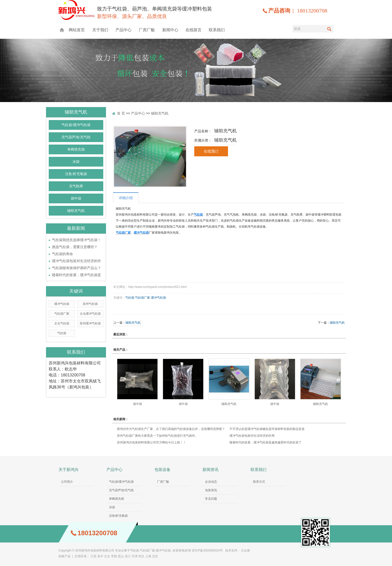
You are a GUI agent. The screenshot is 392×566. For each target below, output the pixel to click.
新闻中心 (170, 30)
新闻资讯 (210, 470)
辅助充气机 (76, 211)
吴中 (100, 556)
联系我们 (217, 30)
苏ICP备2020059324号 (207, 550)
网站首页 (77, 30)
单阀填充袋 (76, 149)
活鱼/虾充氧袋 (76, 174)
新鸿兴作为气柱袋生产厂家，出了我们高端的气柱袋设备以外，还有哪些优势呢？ (171, 429)
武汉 (141, 556)
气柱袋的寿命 (62, 254)
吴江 (128, 556)
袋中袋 (76, 198)
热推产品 (64, 556)
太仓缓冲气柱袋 (90, 314)
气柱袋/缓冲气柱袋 (76, 125)
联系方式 (259, 482)
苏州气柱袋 (90, 304)
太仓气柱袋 (62, 323)
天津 (134, 556)
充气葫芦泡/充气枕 (76, 137)
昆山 (121, 556)
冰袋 (76, 162)
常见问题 (211, 499)
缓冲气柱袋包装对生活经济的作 (76, 261)
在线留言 (193, 30)
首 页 (121, 113)
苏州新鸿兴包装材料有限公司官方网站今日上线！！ (151, 442)
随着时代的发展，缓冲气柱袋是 (76, 275)
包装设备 (162, 470)
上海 (148, 556)
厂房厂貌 (147, 30)
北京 (155, 556)
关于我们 (100, 30)
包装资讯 (211, 490)
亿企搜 (245, 550)
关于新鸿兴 (68, 470)
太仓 (107, 556)
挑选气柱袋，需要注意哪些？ (75, 247)
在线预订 (211, 151)
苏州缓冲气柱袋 (90, 323)
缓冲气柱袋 (62, 304)
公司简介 (67, 482)
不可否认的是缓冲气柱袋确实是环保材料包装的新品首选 (267, 429)
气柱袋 (62, 333)
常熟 (114, 556)
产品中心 (123, 30)
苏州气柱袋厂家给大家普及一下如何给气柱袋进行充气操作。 (157, 436)
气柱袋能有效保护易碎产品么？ (76, 268)
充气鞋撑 (76, 186)
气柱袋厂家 (62, 314)
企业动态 (211, 482)
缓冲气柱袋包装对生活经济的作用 (252, 436)
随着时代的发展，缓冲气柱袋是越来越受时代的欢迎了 (265, 442)
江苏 (93, 556)
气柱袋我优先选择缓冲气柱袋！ (76, 240)
